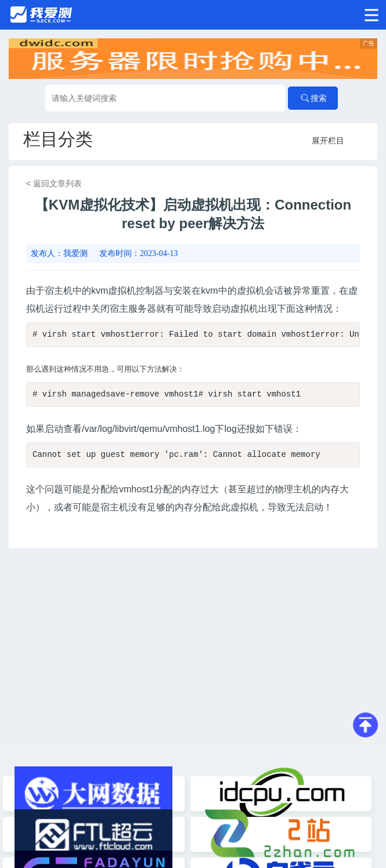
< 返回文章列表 (54, 183)
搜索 (313, 98)
